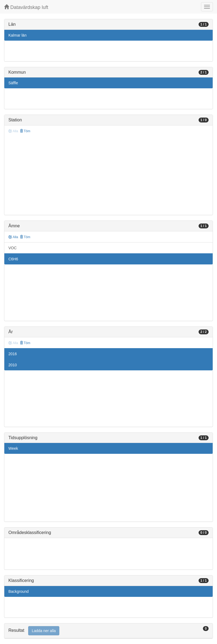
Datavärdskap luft (26, 7)
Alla (13, 237)
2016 (13, 354)
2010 (13, 365)
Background (19, 591)
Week (13, 448)
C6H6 (13, 259)
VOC (12, 248)
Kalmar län (17, 35)
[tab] (108, 631)
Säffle (13, 83)
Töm (25, 131)
